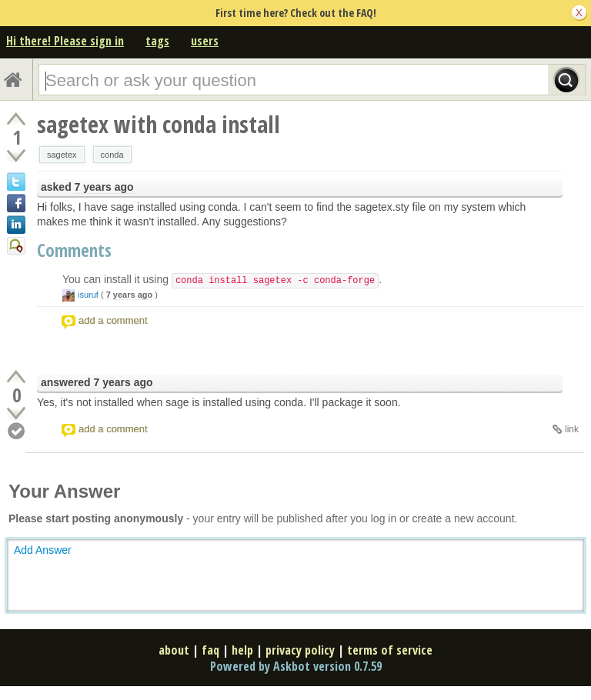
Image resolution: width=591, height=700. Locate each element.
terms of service (390, 650)
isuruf (88, 295)
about (174, 650)
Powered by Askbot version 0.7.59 (296, 666)
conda (112, 155)
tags (157, 41)
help (242, 650)
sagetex (62, 155)
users (205, 41)
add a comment (113, 320)
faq (210, 650)
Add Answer (43, 550)
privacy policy (300, 650)
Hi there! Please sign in (65, 41)
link (572, 429)
